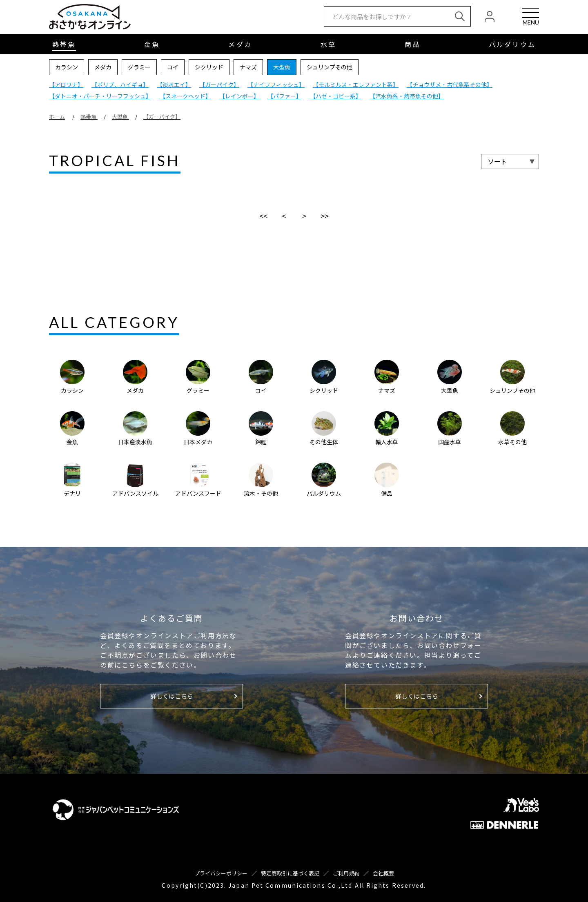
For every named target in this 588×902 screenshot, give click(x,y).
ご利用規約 (346, 873)
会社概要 (383, 873)
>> (325, 216)
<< (263, 216)
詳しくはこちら (172, 696)
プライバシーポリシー (221, 873)
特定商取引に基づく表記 (290, 873)
